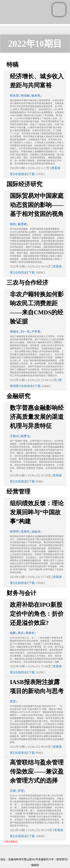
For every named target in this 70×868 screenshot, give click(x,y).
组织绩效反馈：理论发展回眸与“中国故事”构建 (37, 512)
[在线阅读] (21, 174)
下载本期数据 (10, 842)
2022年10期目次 (35, 46)
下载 (32, 174)
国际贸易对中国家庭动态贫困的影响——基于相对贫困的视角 (37, 205)
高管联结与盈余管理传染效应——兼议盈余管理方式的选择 (37, 771)
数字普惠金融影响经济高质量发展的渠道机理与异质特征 (37, 417)
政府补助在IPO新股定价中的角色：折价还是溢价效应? (37, 614)
